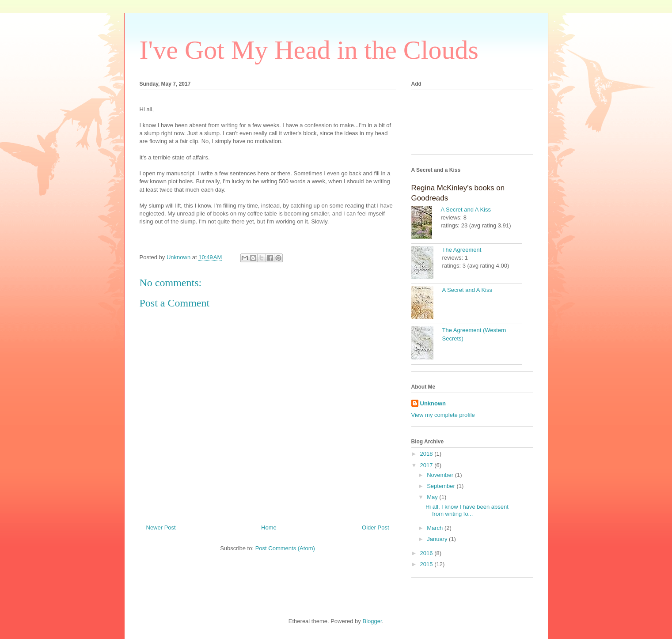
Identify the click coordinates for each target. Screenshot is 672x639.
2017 (427, 465)
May (433, 497)
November (441, 475)
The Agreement (462, 250)
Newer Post (161, 527)
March (436, 528)
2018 (427, 454)
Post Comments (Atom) (285, 548)
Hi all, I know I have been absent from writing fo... (467, 510)
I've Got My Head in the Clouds (309, 50)
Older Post (375, 527)
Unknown (433, 403)
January (438, 539)
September (442, 486)
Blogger (372, 621)
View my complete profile (443, 415)
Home (269, 527)
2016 (427, 553)
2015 (427, 564)
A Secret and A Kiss (466, 210)
